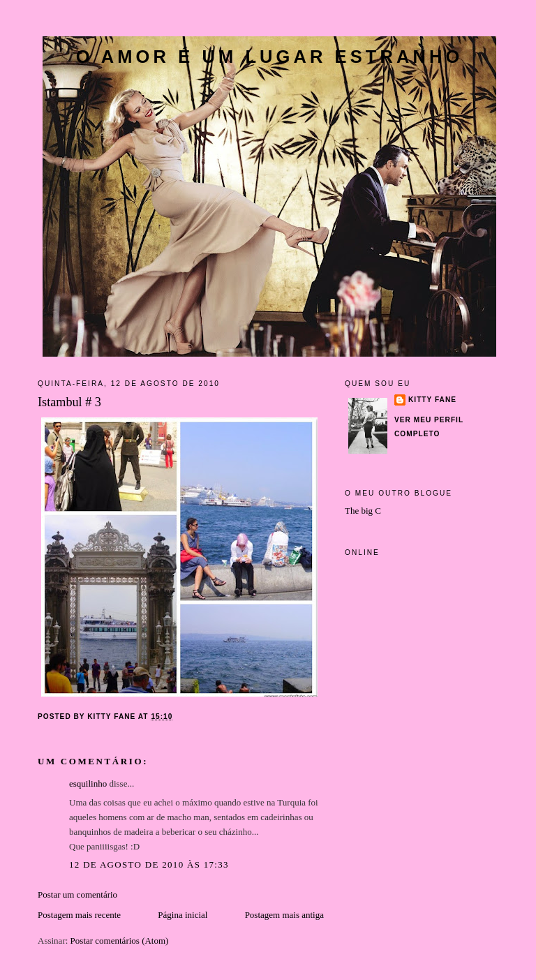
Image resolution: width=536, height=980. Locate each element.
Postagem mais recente (79, 915)
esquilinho (88, 784)
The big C (363, 511)
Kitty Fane (432, 400)
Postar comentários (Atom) (120, 941)
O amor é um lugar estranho (270, 57)
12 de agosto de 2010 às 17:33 (149, 864)
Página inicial (183, 915)
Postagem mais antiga (284, 915)
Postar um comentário (77, 894)
